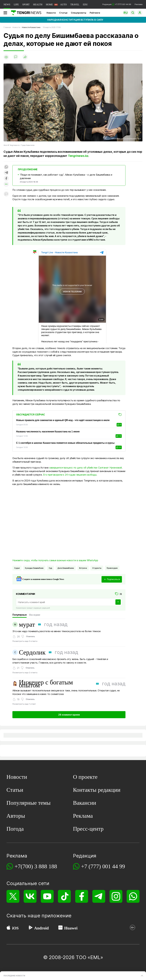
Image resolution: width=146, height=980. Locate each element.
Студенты (97, 568)
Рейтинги (95, 13)
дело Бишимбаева (66, 568)
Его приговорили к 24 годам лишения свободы (70, 475)
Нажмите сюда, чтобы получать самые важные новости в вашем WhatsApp (55, 560)
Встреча (83, 568)
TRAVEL (75, 4)
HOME (49, 4)
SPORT (26, 4)
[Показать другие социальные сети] (6, 184)
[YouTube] (47, 896)
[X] (13, 896)
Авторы (16, 816)
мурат (27, 624)
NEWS (7, 4)
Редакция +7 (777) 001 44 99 (117, 4)
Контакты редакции (97, 790)
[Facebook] (82, 896)
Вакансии (85, 803)
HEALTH (38, 4)
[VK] (30, 896)
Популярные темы (29, 803)
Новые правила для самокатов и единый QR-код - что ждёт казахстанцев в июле (63, 420)
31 (119, 447)
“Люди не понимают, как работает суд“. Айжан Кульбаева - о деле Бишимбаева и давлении (66, 176)
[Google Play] (30, 928)
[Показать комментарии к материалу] (6, 194)
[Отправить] (118, 602)
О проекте (85, 777)
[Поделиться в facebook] (6, 179)
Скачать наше (24, 916)
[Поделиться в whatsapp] (6, 167)
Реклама (139, 4)
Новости (51, 13)
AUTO (64, 4)
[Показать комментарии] (16, 57)
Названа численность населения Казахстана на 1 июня (48, 432)
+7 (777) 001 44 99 (103, 866)
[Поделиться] (25, 57)
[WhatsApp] (133, 896)
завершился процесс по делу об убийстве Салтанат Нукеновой (85, 468)
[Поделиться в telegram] (6, 173)
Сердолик (32, 652)
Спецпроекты (79, 13)
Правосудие (112, 568)
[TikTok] (64, 896)
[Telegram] (99, 896)
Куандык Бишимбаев (34, 568)
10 (119, 436)
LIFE (16, 4)
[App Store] (8, 928)
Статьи (63, 13)
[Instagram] (116, 896)
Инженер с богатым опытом (46, 684)
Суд (51, 568)
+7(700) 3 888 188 (36, 866)
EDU (85, 4)
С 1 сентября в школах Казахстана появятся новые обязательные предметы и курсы (65, 443)
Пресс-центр (88, 829)
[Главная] (25, 13)
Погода (15, 829)
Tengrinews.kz (78, 156)
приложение (56, 916)
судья (17, 568)
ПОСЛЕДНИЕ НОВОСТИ (14, 976)
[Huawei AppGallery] (60, 928)
